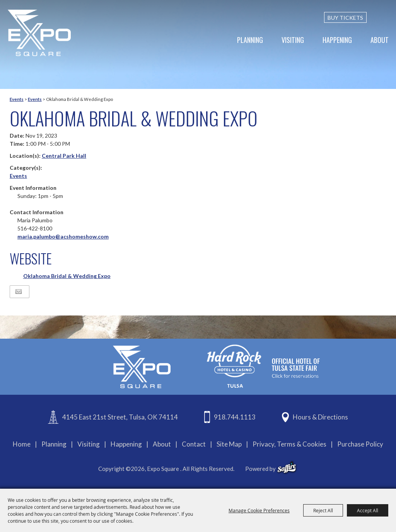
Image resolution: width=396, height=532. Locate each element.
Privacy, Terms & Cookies (289, 444)
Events (17, 99)
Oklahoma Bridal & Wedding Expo (67, 276)
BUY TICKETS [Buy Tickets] (345, 18)
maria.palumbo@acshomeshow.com (63, 236)
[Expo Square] (40, 33)
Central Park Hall (64, 156)
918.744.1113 (235, 417)
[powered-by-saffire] (287, 467)
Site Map (229, 444)
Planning (250, 40)
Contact (194, 444)
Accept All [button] (368, 510)
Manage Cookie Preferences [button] (259, 510)
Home (22, 444)
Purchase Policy (360, 444)
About (380, 40)
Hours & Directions (320, 417)
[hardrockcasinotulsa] (263, 366)
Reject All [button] (323, 510)
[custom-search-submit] (385, 17)
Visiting (293, 40)
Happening (337, 40)
